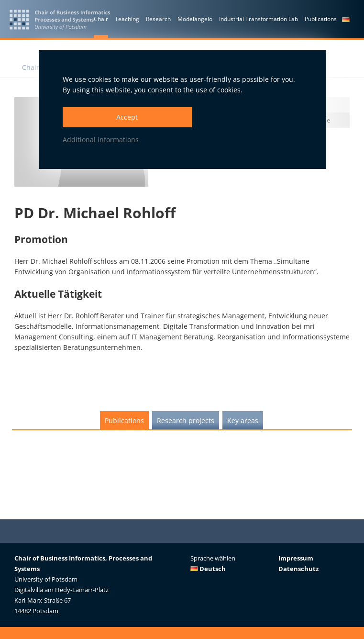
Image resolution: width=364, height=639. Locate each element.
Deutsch (208, 569)
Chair (31, 67)
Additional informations (101, 140)
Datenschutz (298, 569)
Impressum (296, 558)
